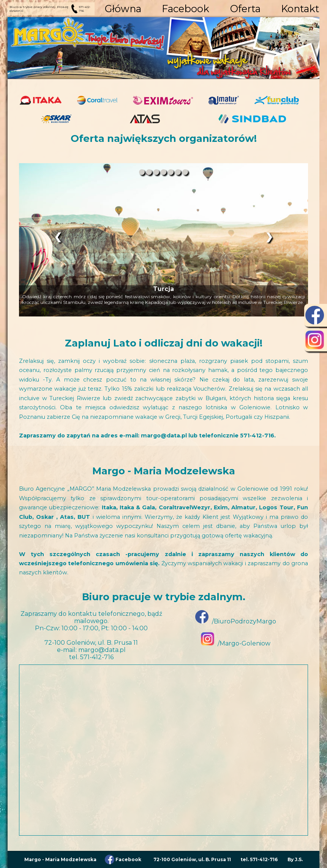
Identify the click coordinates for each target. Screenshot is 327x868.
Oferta (245, 9)
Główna (123, 9)
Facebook (186, 9)
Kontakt (300, 9)
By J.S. (295, 859)
